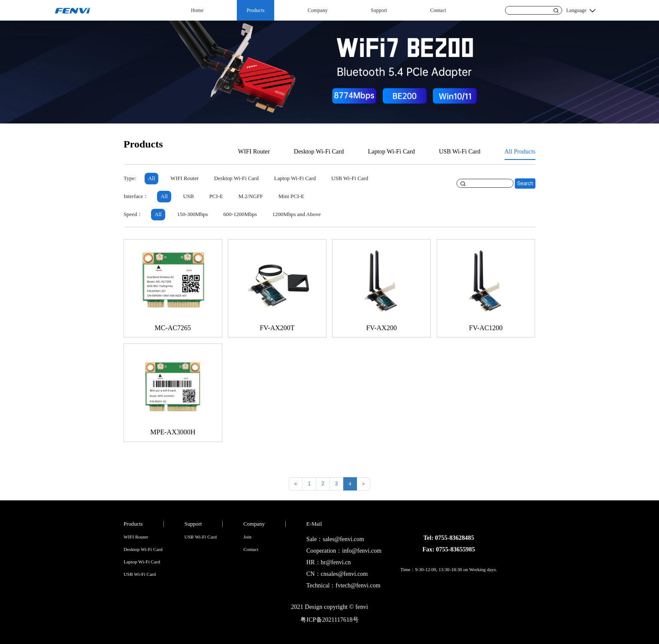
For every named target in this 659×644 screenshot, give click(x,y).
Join (247, 537)
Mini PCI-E (291, 196)
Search (525, 184)
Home (197, 10)
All (151, 178)
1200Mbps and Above (297, 214)
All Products (520, 151)
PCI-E (216, 196)
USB (189, 196)
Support (379, 10)
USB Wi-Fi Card (460, 151)
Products (256, 10)
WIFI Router (254, 151)
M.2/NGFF (251, 196)
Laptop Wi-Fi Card (391, 151)
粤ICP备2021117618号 (329, 620)
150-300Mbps (193, 214)
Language (576, 10)
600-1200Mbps (240, 214)
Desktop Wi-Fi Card (319, 151)
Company (318, 10)
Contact (438, 10)
